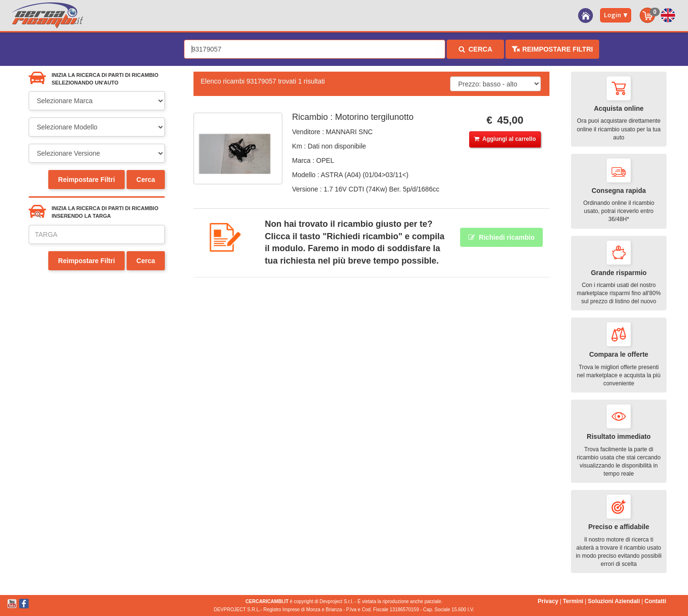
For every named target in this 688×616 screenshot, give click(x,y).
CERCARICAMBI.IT (267, 601)
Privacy (548, 601)
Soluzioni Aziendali (614, 601)
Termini (573, 601)
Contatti (655, 601)
